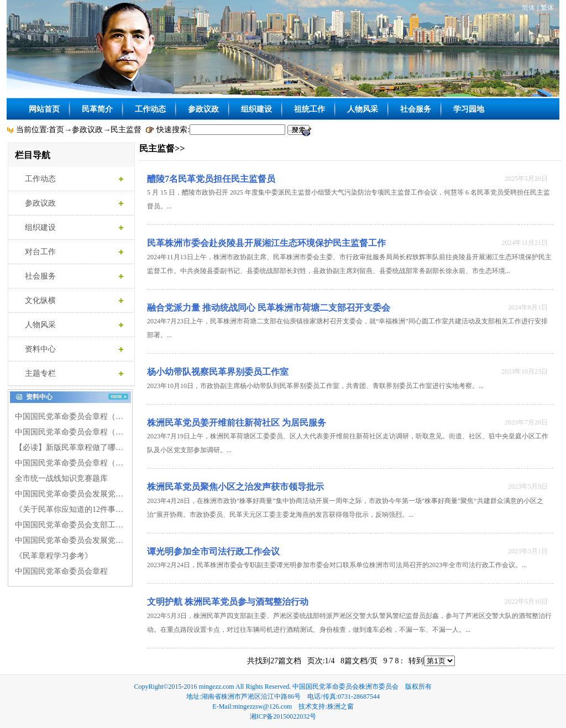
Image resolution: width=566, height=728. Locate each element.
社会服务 (416, 109)
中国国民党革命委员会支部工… (69, 525)
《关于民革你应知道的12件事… (69, 509)
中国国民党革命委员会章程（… (69, 417)
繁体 (547, 8)
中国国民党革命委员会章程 (61, 571)
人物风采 (363, 109)
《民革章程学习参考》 (54, 556)
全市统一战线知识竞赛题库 (61, 478)
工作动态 (150, 109)
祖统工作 (310, 109)
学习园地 (469, 109)
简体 (528, 8)
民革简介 (97, 109)
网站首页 (44, 109)
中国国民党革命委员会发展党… (69, 494)
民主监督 (126, 130)
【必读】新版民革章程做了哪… (69, 447)
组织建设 (256, 109)
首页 (56, 130)
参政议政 (203, 109)
